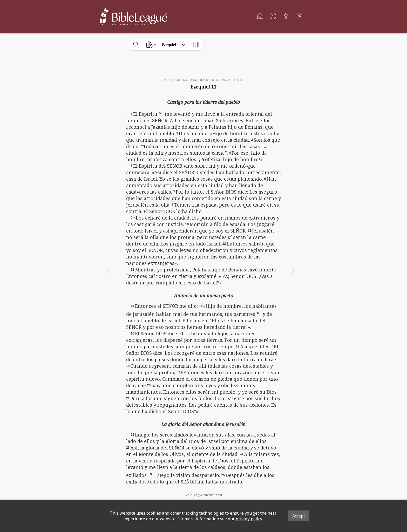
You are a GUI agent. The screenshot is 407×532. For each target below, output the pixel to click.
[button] (160, 112)
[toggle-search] (136, 45)
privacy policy (249, 519)
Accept (299, 516)
